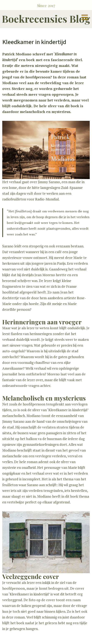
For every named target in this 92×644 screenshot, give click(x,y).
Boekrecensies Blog (46, 19)
